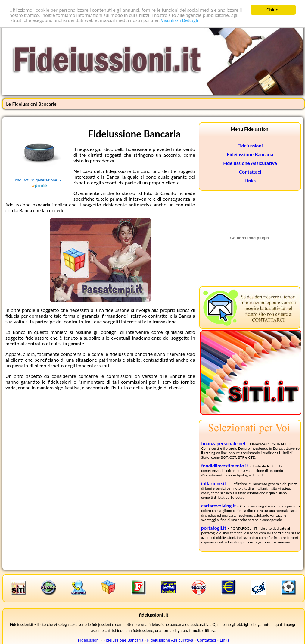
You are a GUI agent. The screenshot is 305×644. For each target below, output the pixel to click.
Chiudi (273, 10)
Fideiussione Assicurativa (250, 163)
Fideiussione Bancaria (250, 154)
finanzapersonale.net (223, 443)
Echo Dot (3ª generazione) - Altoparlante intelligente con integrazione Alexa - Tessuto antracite (39, 180)
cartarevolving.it (218, 506)
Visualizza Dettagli (179, 20)
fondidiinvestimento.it (225, 465)
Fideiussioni (250, 145)
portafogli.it (214, 528)
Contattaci (250, 172)
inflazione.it (214, 483)
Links (250, 180)
